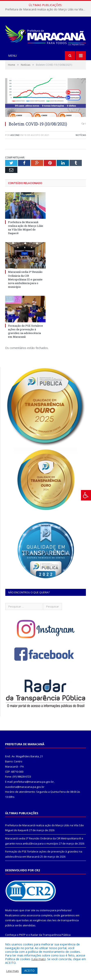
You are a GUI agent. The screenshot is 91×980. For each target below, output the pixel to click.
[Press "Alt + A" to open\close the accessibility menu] (86, 495)
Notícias (81, 135)
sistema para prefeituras (55, 910)
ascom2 (15, 135)
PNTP (22, 935)
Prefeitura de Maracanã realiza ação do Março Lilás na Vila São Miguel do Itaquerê (47, 9)
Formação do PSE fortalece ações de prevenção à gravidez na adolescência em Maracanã (25, 331)
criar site (30, 910)
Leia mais (38, 959)
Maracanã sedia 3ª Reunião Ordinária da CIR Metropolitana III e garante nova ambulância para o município (25, 279)
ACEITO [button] (29, 970)
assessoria (33, 915)
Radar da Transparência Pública (51, 935)
